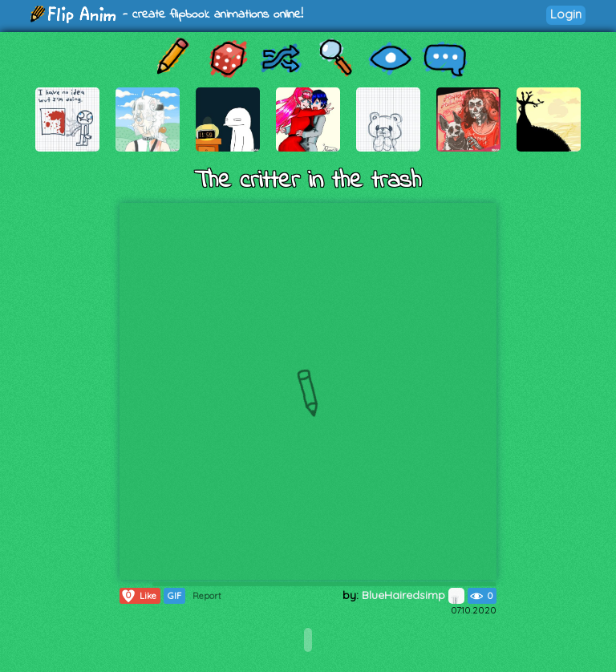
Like (138, 596)
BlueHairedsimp (413, 595)
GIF (174, 596)
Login (566, 14)
